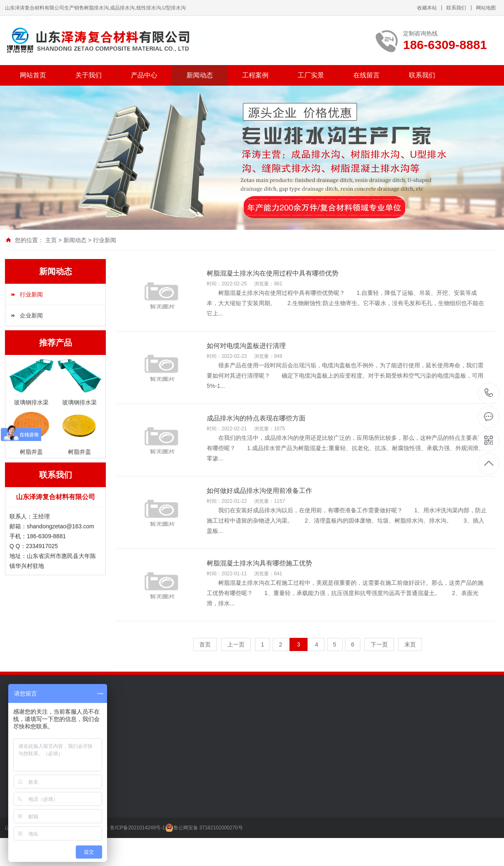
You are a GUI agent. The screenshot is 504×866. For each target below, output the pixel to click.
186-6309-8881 (489, 393)
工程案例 (255, 75)
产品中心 (144, 75)
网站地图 (486, 8)
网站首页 (33, 75)
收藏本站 (427, 8)
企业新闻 (31, 315)
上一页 (236, 644)
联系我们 (456, 8)
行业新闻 (105, 240)
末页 (410, 644)
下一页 (379, 644)
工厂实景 (311, 75)
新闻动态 (200, 75)
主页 (51, 240)
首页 (205, 644)
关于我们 (89, 75)
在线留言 (366, 75)
